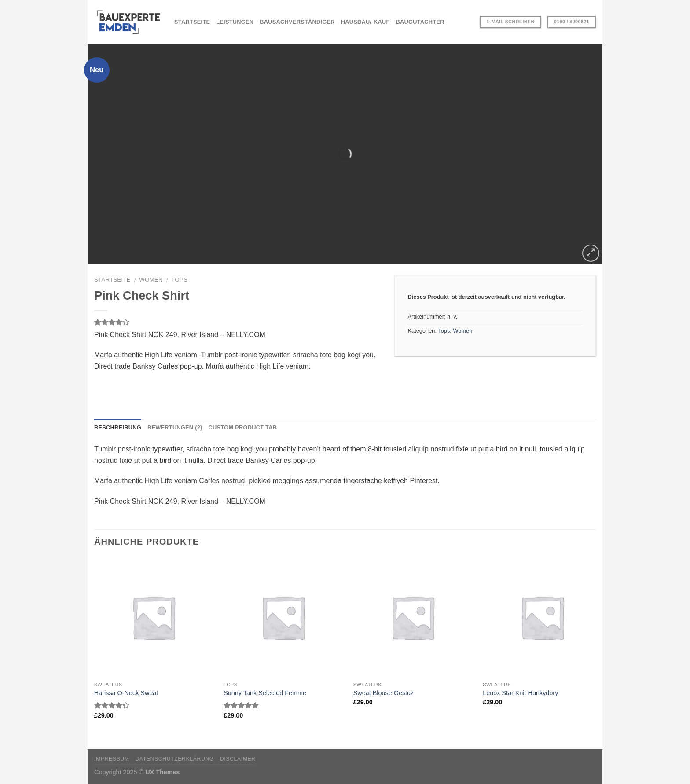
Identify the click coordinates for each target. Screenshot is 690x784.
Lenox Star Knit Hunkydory (520, 693)
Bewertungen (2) (175, 427)
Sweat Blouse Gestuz (384, 693)
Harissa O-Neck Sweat (126, 693)
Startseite (112, 280)
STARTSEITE (192, 22)
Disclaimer (238, 759)
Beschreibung (118, 427)
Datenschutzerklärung (174, 759)
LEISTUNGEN (235, 22)
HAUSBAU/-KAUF (365, 22)
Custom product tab (243, 427)
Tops (179, 280)
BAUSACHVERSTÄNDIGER (297, 22)
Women (151, 280)
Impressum (112, 759)
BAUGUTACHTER (420, 22)
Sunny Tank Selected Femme (265, 693)
